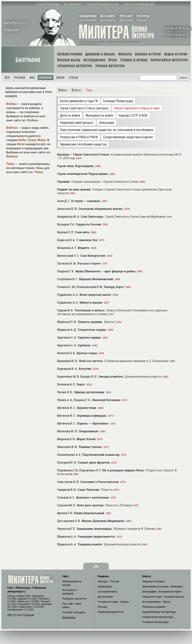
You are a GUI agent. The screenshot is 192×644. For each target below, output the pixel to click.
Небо (22, 140)
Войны (12, 104)
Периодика (105, 586)
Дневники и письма (155, 586)
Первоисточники (153, 581)
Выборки (46, 78)
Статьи (73, 78)
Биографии (28, 60)
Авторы (103, 581)
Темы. (39, 172)
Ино (32, 78)
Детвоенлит (105, 597)
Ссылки (74, 612)
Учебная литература (155, 622)
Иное (21, 144)
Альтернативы (107, 591)
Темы (10, 164)
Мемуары (177, 586)
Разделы (74, 598)
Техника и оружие (154, 607)
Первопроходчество (111, 612)
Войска (12, 128)
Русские (20, 78)
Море (42, 140)
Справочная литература (158, 617)
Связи (60, 78)
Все (7, 78)
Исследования (151, 602)
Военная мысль (174, 597)
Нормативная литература (159, 612)
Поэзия (102, 607)
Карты (125, 602)
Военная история (170, 591)
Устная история (108, 602)
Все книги (70, 592)
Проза (166, 602)
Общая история (152, 597)
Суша (32, 140)
